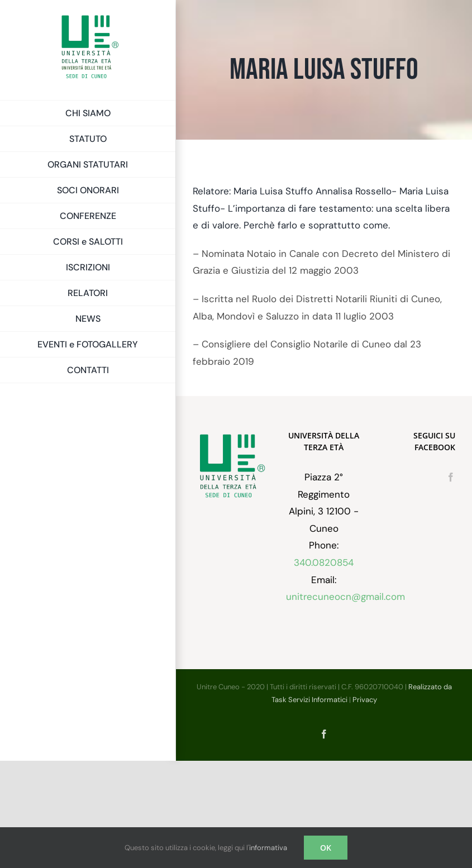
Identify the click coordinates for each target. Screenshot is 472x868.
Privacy (365, 700)
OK (326, 848)
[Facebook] (451, 477)
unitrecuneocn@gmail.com (345, 597)
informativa (268, 848)
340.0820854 (324, 562)
